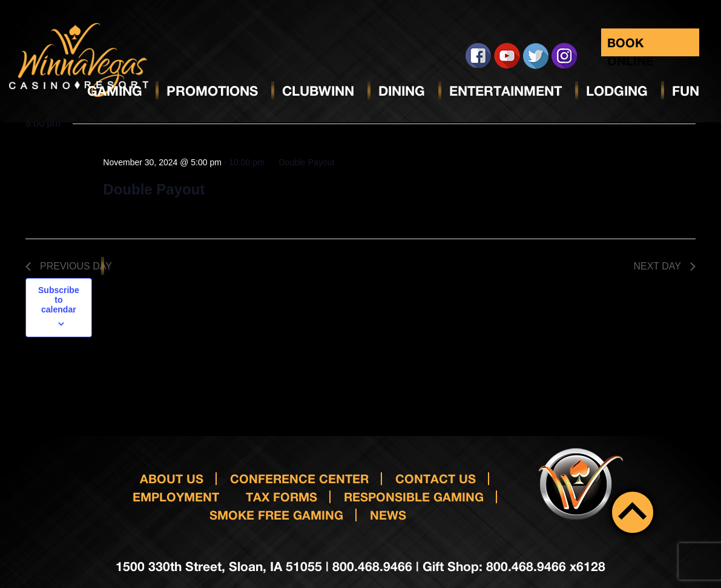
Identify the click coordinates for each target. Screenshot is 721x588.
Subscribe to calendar (59, 300)
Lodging (617, 91)
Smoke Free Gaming (276, 515)
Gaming (115, 91)
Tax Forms (281, 497)
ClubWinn (318, 91)
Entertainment (505, 91)
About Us (172, 478)
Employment (176, 497)
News (388, 515)
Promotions (212, 91)
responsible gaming (414, 497)
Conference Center (299, 478)
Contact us (436, 478)
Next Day (664, 266)
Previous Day (69, 266)
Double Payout (154, 189)
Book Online (630, 46)
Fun (686, 91)
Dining (402, 91)
